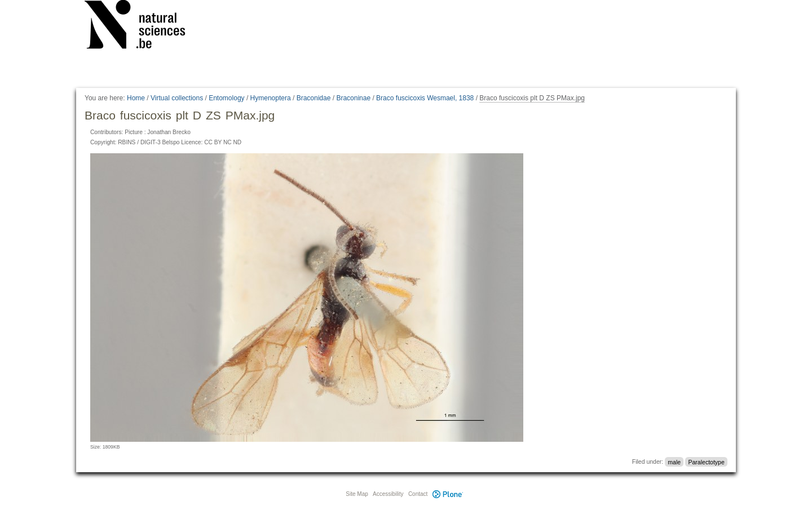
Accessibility (388, 494)
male (674, 462)
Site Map (357, 494)
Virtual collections (177, 98)
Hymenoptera (271, 98)
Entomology (226, 98)
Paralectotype (707, 462)
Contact (418, 494)
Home (136, 98)
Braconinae (353, 98)
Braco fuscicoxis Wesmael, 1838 (425, 98)
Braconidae (314, 98)
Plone (448, 494)
